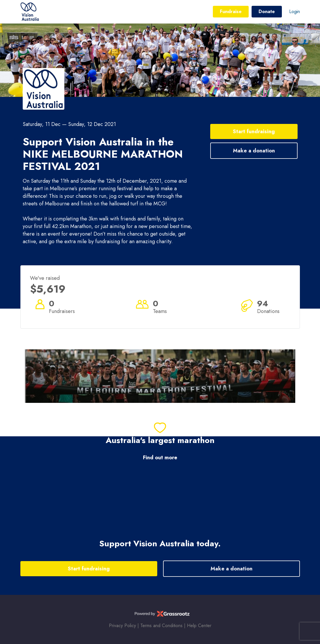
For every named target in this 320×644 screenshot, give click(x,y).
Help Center (199, 626)
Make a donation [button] (254, 151)
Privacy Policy (122, 626)
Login (295, 11)
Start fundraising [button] (254, 131)
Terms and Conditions (161, 626)
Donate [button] (267, 11)
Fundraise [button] (231, 11)
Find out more (160, 458)
